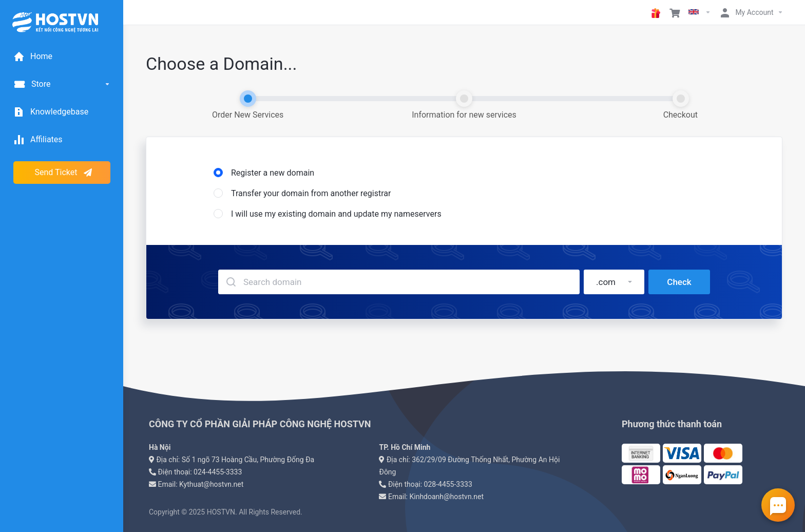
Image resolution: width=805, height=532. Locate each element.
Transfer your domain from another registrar (302, 193)
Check (679, 282)
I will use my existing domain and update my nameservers (328, 214)
